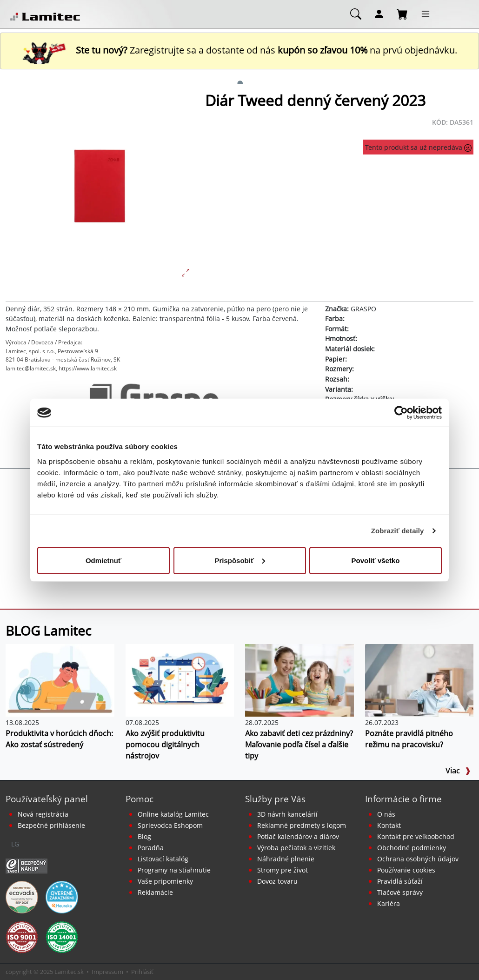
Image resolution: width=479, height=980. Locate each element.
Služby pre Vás (275, 799)
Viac (458, 771)
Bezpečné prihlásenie (51, 825)
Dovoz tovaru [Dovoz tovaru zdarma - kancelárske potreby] (277, 881)
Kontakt (389, 825)
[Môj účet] (379, 13)
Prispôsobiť (240, 560)
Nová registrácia (43, 814)
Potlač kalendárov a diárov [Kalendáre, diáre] (298, 836)
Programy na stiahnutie (174, 870)
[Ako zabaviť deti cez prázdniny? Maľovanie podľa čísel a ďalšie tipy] (299, 679)
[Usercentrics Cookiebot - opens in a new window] (401, 413)
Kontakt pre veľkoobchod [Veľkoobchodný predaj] (416, 836)
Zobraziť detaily (398, 531)
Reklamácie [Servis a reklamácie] (155, 892)
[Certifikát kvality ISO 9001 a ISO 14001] (22, 936)
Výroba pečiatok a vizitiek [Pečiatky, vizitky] (296, 848)
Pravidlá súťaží (400, 881)
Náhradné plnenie (286, 859)
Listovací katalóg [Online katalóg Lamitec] (163, 859)
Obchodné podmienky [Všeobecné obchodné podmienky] (412, 848)
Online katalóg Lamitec (173, 814)
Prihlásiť (142, 972)
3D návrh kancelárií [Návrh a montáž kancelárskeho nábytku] (287, 814)
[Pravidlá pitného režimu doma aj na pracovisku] (419, 679)
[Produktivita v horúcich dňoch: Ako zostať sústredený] (60, 679)
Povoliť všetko (376, 560)
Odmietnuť (103, 560)
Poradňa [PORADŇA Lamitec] (151, 848)
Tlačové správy (400, 892)
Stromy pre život (283, 870)
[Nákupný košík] (402, 13)
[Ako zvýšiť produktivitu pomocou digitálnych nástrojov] (180, 679)
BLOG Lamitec (48, 631)
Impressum (107, 972)
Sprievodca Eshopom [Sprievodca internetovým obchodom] (170, 825)
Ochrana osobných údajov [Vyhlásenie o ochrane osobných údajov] (418, 859)
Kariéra (389, 903)
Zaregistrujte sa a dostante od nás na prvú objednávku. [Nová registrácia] (239, 50)
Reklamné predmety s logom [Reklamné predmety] (302, 825)
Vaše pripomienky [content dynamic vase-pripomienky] (165, 881)
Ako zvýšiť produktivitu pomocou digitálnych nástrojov (165, 745)
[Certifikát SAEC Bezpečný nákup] (27, 865)
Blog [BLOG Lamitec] (144, 836)
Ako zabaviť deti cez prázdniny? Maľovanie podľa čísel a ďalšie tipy (299, 745)
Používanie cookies (406, 870)
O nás (386, 814)
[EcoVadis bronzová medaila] (22, 896)
